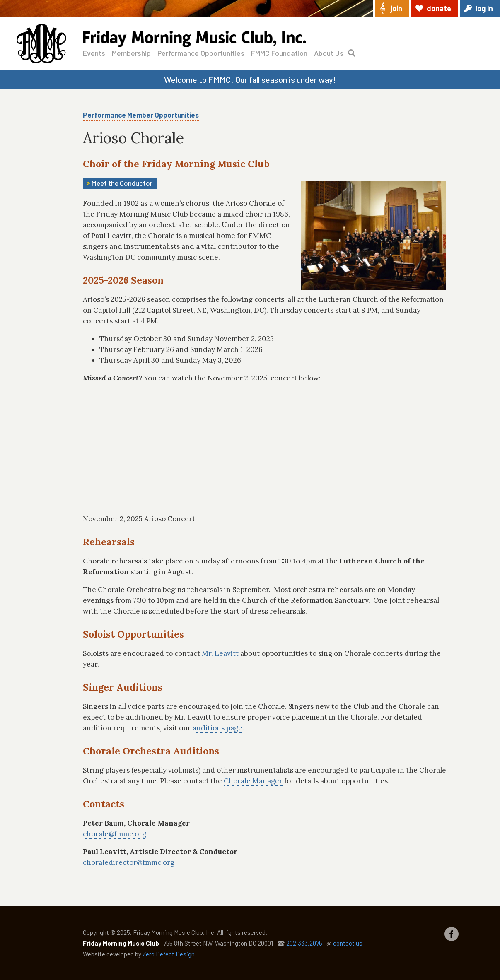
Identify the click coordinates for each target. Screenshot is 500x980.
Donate (439, 8)
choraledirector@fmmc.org (129, 862)
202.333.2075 (304, 943)
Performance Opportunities (201, 53)
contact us (348, 943)
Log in (484, 8)
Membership (131, 53)
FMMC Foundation (279, 53)
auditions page (217, 728)
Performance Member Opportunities (141, 115)
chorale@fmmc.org (115, 834)
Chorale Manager (253, 781)
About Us (329, 53)
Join (396, 8)
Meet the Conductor (122, 183)
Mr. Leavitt (220, 653)
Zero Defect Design (169, 954)
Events (94, 53)
